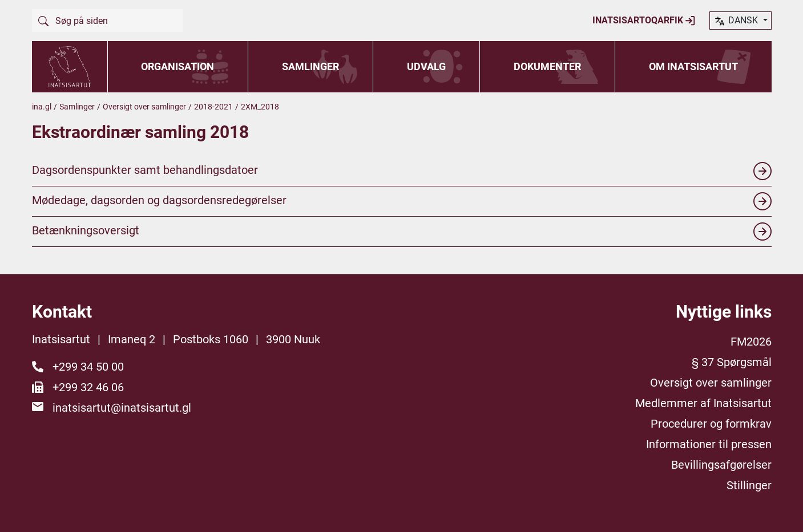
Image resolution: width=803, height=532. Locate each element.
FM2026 (751, 342)
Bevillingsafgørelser (721, 465)
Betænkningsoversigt (402, 232)
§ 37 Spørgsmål (732, 362)
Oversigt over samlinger (144, 107)
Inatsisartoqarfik (644, 21)
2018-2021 (213, 107)
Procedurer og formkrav (711, 424)
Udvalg (426, 66)
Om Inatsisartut (693, 66)
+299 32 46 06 (88, 387)
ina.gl (42, 107)
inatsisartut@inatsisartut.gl (122, 408)
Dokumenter (547, 66)
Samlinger (310, 66)
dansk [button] (737, 21)
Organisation (177, 66)
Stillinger (749, 485)
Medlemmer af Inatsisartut (703, 403)
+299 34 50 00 (88, 367)
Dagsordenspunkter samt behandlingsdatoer (402, 171)
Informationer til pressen (709, 444)
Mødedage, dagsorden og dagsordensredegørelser (402, 201)
